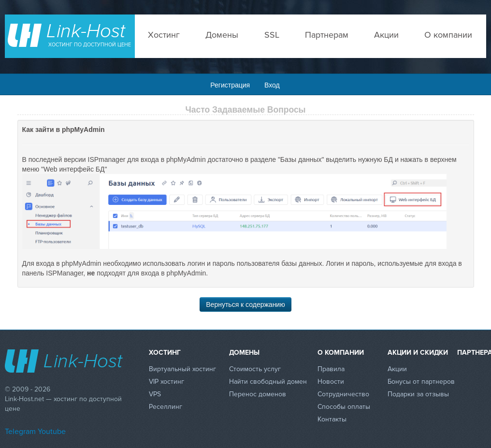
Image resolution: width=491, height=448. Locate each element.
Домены (222, 35)
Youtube (52, 432)
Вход (272, 85)
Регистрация (230, 85)
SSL (272, 35)
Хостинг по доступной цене (90, 45)
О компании (448, 35)
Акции (386, 35)
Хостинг (164, 35)
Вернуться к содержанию (245, 304)
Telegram (20, 432)
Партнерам (327, 35)
